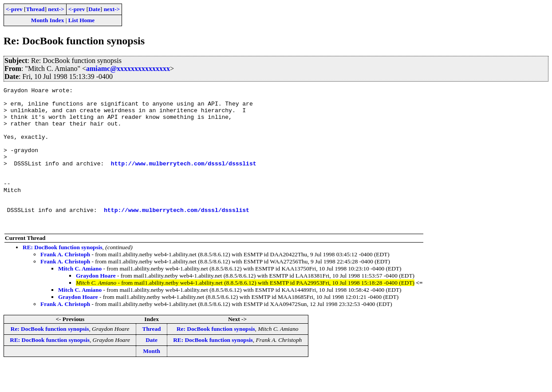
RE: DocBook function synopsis (63, 275)
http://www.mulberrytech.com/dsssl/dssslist (184, 179)
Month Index (47, 20)
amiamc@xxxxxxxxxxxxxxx (128, 69)
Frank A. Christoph (65, 282)
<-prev (14, 9)
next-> (56, 9)
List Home (82, 20)
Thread (35, 9)
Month (152, 379)
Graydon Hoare (96, 304)
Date (94, 9)
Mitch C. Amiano (80, 296)
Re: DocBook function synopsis (50, 357)
